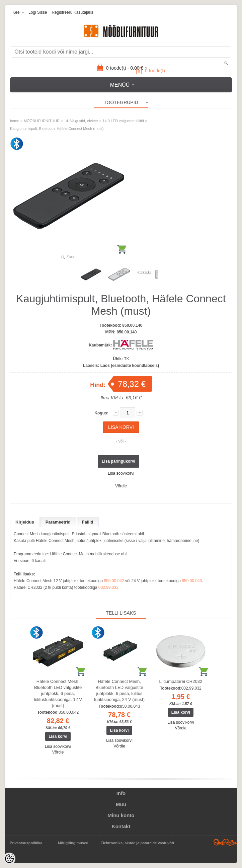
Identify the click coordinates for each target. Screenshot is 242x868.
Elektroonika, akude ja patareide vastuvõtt (137, 843)
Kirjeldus (25, 522)
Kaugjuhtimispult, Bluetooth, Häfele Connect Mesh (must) (57, 129)
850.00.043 (192, 581)
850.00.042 (114, 581)
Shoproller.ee (225, 842)
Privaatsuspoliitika (26, 843)
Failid (88, 522)
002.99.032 (108, 587)
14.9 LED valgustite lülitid (123, 121)
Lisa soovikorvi (121, 473)
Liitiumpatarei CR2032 (181, 681)
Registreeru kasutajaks (72, 12)
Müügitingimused (73, 843)
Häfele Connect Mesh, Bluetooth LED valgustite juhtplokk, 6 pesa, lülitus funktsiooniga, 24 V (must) (119, 690)
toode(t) (151, 71)
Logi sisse (38, 12)
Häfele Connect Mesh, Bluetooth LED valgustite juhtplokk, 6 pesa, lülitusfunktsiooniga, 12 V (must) (58, 693)
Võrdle (121, 486)
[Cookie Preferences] (9, 859)
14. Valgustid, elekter (81, 121)
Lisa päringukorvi (118, 461)
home (15, 121)
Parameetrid (58, 522)
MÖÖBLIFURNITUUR (42, 121)
